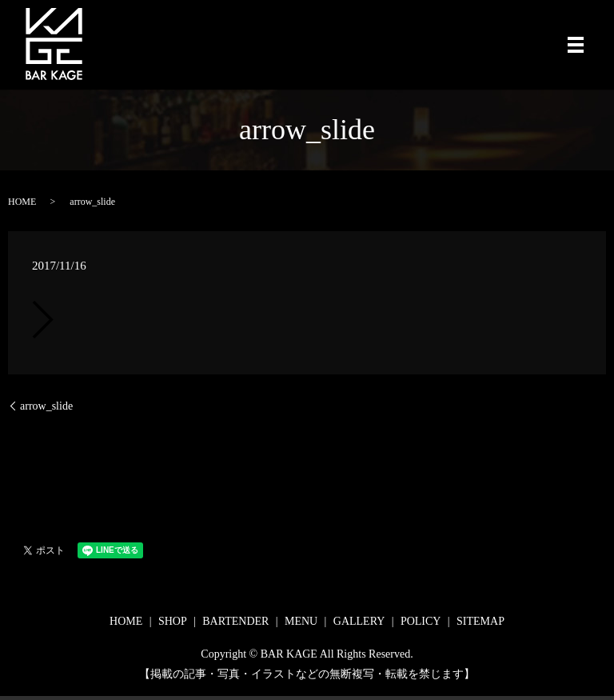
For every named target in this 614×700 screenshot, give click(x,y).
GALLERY (359, 621)
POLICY (421, 621)
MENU (301, 621)
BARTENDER (235, 621)
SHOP (173, 621)
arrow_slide (46, 406)
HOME (22, 202)
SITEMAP (480, 621)
